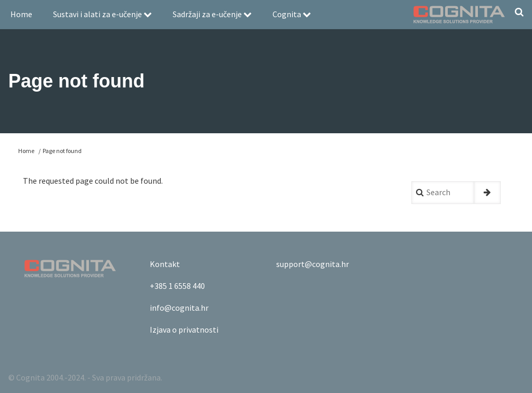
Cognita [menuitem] (292, 14)
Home (26, 151)
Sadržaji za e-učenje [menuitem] (212, 14)
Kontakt (165, 264)
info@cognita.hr (179, 308)
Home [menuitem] (21, 14)
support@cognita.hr (313, 264)
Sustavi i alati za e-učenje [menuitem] (102, 14)
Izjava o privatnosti (184, 329)
